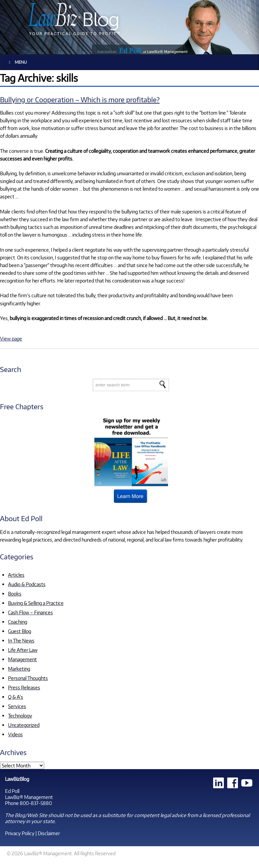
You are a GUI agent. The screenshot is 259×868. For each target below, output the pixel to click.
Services (17, 706)
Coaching (18, 622)
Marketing (19, 669)
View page (11, 338)
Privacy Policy (20, 833)
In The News (21, 640)
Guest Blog (20, 631)
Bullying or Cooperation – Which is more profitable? (80, 99)
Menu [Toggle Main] (17, 62)
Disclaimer (49, 833)
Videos (15, 734)
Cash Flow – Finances (30, 612)
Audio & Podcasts (27, 584)
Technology (20, 716)
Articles (16, 575)
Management (22, 659)
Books (15, 594)
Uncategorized (24, 725)
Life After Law (23, 650)
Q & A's (16, 697)
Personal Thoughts (28, 678)
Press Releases (24, 687)
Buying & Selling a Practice (36, 603)
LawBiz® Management (29, 797)
